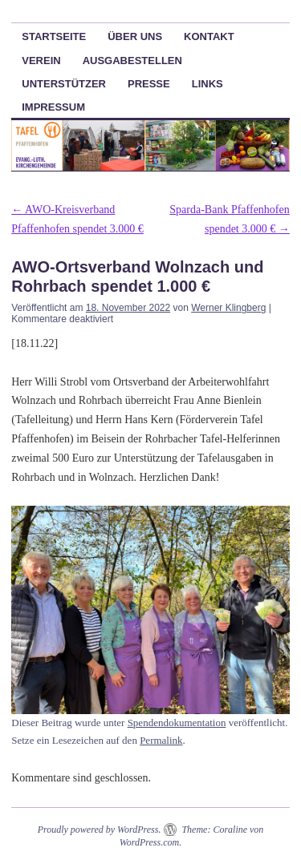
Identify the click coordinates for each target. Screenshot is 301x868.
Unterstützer (64, 84)
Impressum (53, 107)
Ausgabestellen (132, 61)
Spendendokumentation (177, 723)
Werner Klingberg (228, 308)
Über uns (135, 36)
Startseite (54, 36)
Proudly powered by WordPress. (100, 830)
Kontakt (209, 36)
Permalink (161, 740)
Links (207, 84)
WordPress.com (149, 842)
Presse (149, 84)
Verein (41, 61)
